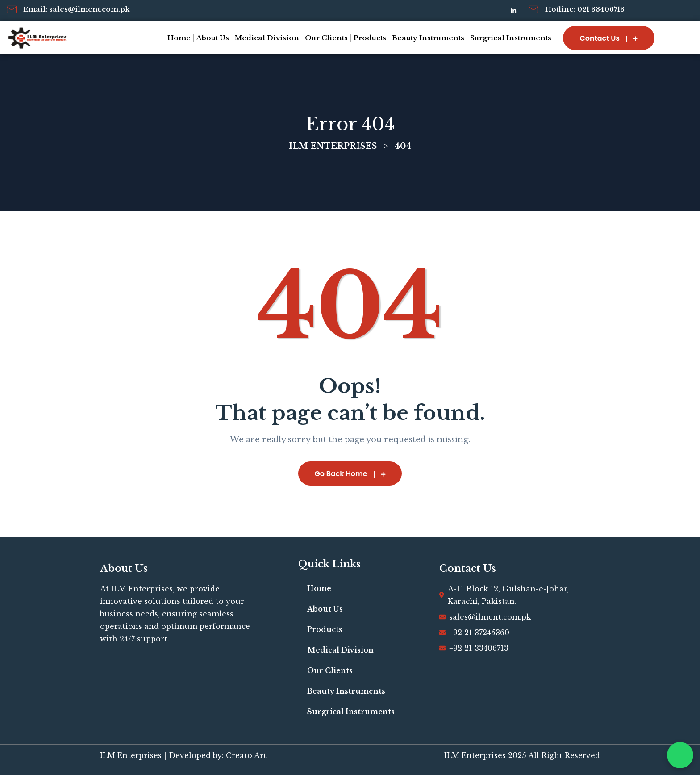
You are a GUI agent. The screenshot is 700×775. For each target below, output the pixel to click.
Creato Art (246, 755)
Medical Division (267, 38)
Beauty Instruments (428, 38)
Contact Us (609, 38)
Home (179, 38)
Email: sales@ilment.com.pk (76, 9)
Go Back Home (350, 474)
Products (370, 38)
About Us (213, 38)
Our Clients (326, 38)
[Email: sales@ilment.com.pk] (12, 9)
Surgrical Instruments (511, 38)
